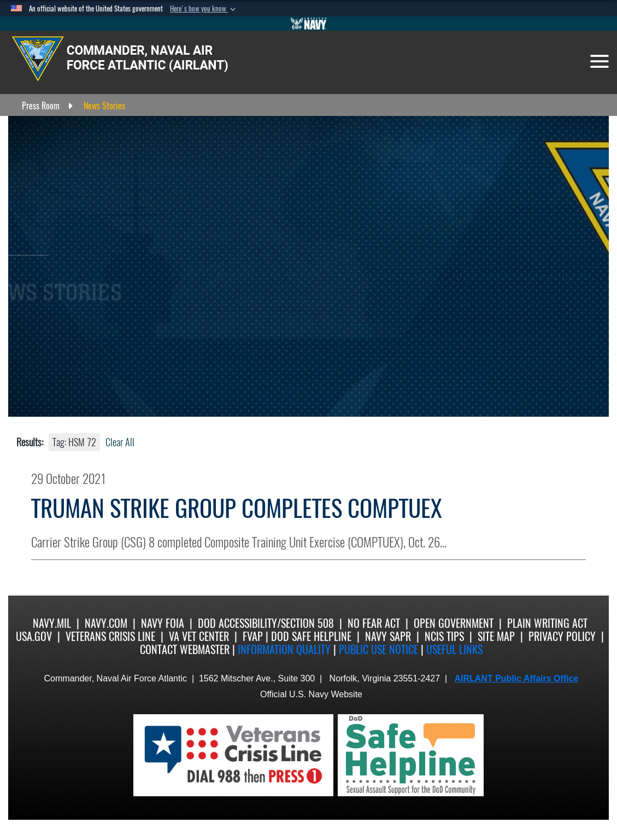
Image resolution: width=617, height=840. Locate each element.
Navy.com (106, 623)
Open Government (454, 623)
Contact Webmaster (185, 649)
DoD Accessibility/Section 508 (266, 623)
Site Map (496, 636)
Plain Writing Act (547, 623)
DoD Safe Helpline (311, 636)
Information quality (284, 649)
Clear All (120, 442)
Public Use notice (378, 649)
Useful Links (454, 649)
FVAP (253, 636)
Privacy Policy (562, 636)
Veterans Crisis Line (110, 636)
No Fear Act (374, 623)
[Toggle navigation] (600, 61)
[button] (204, 9)
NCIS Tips (444, 636)
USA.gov (34, 636)
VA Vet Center (199, 636)
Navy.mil (52, 623)
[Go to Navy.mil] (309, 24)
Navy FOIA (163, 623)
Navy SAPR (388, 636)
